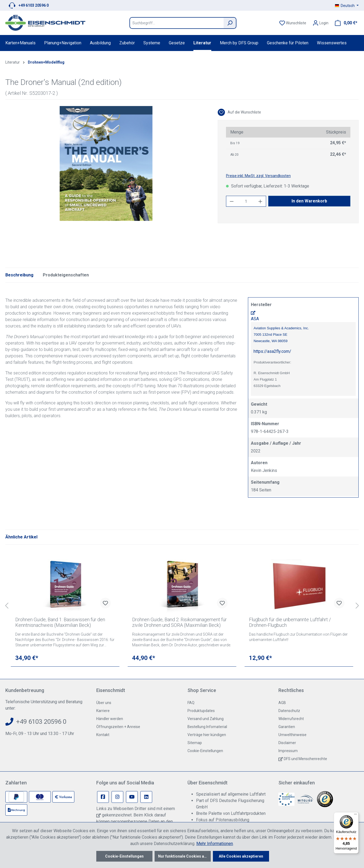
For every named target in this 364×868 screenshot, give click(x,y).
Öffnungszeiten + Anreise (118, 727)
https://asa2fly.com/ (272, 351)
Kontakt (103, 735)
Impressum (288, 751)
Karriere (103, 711)
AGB (282, 703)
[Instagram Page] (117, 797)
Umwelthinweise (292, 735)
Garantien (287, 727)
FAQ (191, 703)
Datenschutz (289, 711)
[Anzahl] (246, 201)
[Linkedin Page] (146, 797)
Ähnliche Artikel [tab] (21, 537)
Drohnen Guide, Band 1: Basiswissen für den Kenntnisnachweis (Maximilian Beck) (60, 622)
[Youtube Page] (132, 797)
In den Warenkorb (309, 201)
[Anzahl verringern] (232, 201)
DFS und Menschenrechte (305, 759)
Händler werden (110, 719)
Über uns (104, 703)
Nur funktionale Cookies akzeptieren (184, 856)
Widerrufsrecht (291, 719)
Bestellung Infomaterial (207, 727)
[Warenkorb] (344, 23)
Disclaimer (287, 743)
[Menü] (355, 815)
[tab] (19, 275)
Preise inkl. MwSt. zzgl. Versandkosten (258, 176)
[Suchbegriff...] (177, 23)
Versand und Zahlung (206, 719)
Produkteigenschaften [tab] (66, 275)
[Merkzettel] (293, 23)
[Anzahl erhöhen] (260, 201)
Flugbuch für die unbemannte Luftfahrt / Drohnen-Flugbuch (290, 622)
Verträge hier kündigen (207, 735)
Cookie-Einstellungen (205, 751)
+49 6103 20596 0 (34, 5)
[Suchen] (230, 23)
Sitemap (195, 743)
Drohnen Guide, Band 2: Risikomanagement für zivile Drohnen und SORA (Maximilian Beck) (179, 622)
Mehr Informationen (215, 844)
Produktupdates (201, 711)
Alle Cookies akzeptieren (241, 856)
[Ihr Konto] (321, 23)
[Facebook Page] (103, 797)
